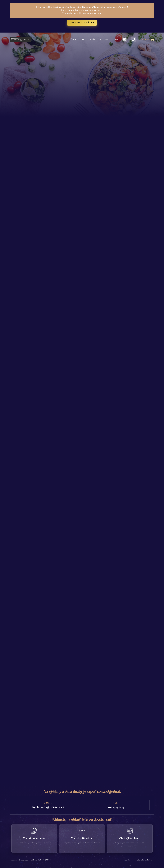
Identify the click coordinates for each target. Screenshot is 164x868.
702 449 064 (116, 807)
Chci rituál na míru (34, 839)
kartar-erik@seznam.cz (48, 807)
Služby (93, 39)
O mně (83, 39)
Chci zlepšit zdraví (82, 839)
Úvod (73, 39)
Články (116, 39)
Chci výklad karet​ (130, 839)
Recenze (104, 39)
